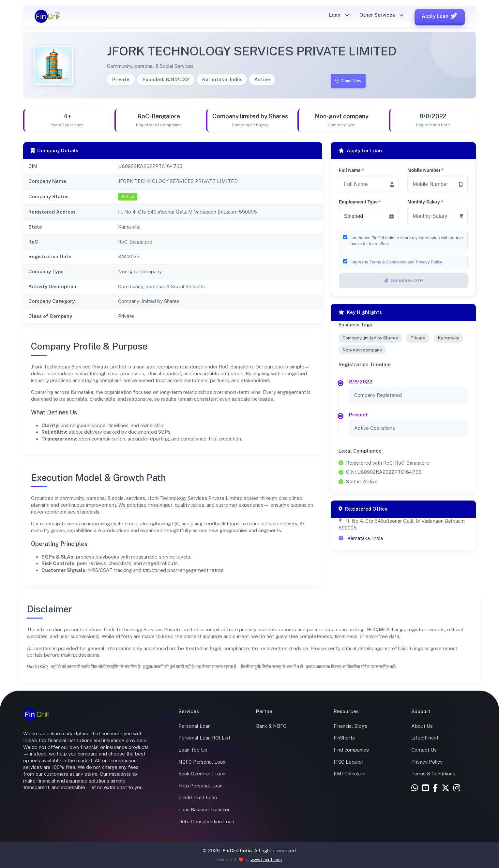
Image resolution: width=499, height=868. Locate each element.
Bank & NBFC (271, 726)
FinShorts (344, 738)
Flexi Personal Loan (200, 786)
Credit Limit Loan (198, 797)
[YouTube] (425, 788)
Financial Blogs (350, 726)
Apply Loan (440, 16)
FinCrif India (237, 851)
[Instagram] (457, 788)
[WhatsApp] (415, 788)
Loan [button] (335, 15)
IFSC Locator (348, 762)
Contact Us (424, 750)
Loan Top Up (193, 750)
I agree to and (396, 262)
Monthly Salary (425, 202)
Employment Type (360, 202)
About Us (422, 726)
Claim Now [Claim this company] (350, 81)
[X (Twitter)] (446, 788)
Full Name (351, 170)
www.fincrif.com (266, 860)
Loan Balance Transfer (204, 809)
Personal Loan (195, 726)
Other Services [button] (378, 15)
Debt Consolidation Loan (206, 822)
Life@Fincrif (425, 738)
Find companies (351, 750)
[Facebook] (435, 788)
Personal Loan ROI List (204, 738)
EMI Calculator (350, 774)
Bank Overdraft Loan (202, 774)
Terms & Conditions (388, 262)
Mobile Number (425, 170)
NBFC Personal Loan (202, 762)
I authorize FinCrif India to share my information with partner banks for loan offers (407, 241)
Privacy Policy (429, 262)
